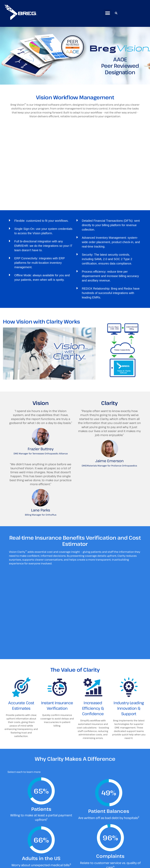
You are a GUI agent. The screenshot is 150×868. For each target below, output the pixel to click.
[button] (108, 13)
